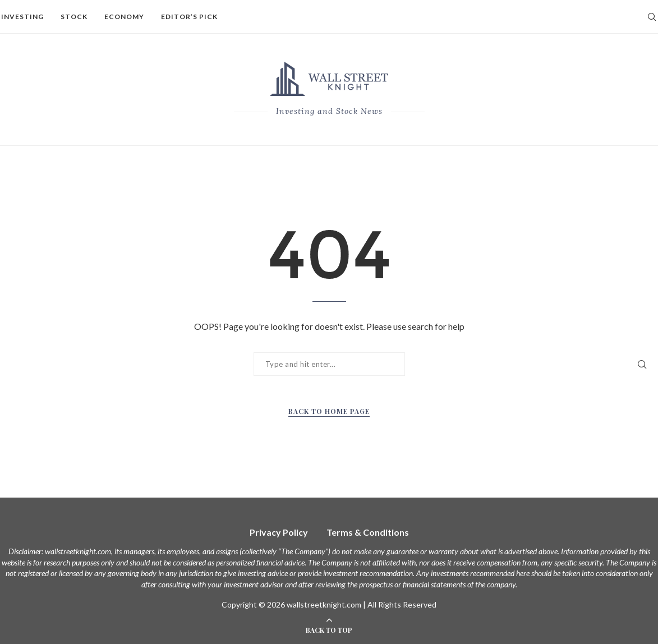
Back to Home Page (329, 411)
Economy (124, 17)
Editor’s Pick (189, 17)
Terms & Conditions (368, 532)
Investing (22, 17)
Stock (74, 17)
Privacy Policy (279, 532)
